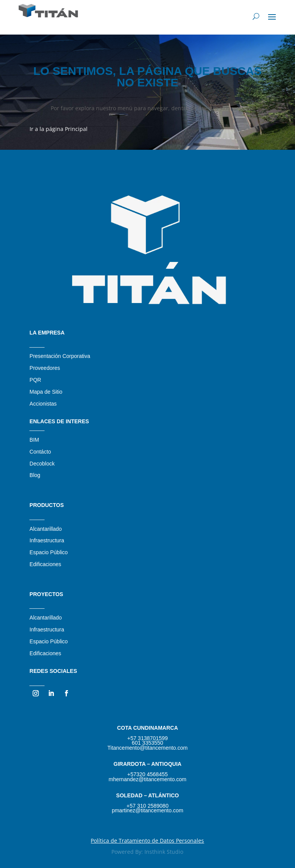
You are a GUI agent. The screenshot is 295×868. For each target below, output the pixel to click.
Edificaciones (46, 564)
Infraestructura (47, 540)
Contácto (40, 452)
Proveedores (45, 368)
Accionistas (43, 404)
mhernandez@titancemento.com (148, 779)
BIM (34, 440)
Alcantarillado (46, 529)
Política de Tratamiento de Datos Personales (147, 841)
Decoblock (42, 464)
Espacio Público (49, 552)
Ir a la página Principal (59, 129)
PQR (35, 380)
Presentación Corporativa (60, 356)
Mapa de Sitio (46, 392)
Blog (35, 475)
